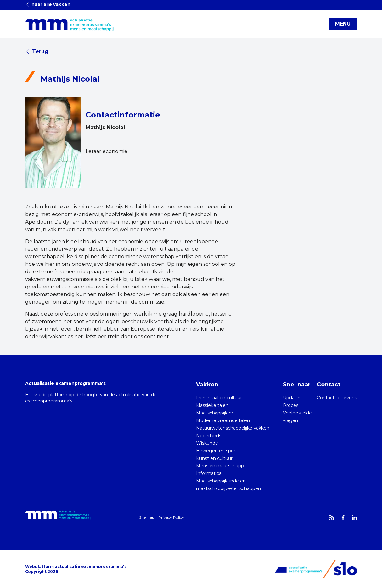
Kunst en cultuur (214, 458)
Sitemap (147, 517)
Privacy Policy (171, 517)
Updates (292, 398)
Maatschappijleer (215, 413)
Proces (291, 405)
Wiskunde (207, 443)
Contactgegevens (337, 398)
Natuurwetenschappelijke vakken (233, 428)
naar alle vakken (48, 4)
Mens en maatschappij (221, 466)
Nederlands (209, 436)
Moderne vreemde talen (223, 420)
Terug (37, 51)
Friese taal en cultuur (219, 398)
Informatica (209, 473)
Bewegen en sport (217, 451)
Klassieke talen (212, 405)
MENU (343, 24)
